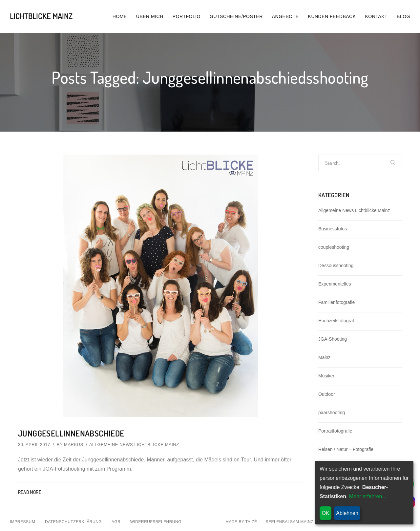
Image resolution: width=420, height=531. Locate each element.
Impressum (22, 521)
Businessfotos (333, 229)
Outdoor (327, 394)
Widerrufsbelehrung (156, 521)
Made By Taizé (241, 521)
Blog (403, 16)
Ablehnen (347, 513)
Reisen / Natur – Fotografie (346, 449)
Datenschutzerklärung (73, 521)
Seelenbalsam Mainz (289, 521)
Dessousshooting (336, 265)
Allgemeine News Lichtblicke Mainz (134, 444)
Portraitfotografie (335, 431)
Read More (30, 492)
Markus (74, 444)
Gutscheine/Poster (236, 16)
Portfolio (187, 16)
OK (325, 513)
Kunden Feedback (332, 16)
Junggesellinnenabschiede (73, 433)
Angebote (285, 16)
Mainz (324, 357)
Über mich (150, 16)
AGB (116, 521)
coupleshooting (334, 247)
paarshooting (332, 413)
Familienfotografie (336, 302)
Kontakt (377, 16)
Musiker (326, 376)
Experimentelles (335, 284)
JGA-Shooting (333, 339)
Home (120, 16)
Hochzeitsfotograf (336, 321)
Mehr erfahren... (368, 496)
